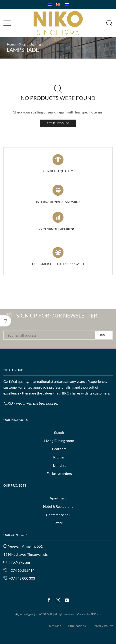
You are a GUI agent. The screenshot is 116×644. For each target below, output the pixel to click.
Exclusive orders (59, 473)
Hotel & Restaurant (58, 506)
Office (58, 523)
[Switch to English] (58, 5)
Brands (59, 432)
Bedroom (59, 449)
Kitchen (59, 457)
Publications (77, 626)
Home (11, 44)
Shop (23, 44)
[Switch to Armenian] (50, 5)
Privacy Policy (103, 626)
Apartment (58, 498)
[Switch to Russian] (67, 5)
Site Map (55, 626)
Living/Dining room (59, 441)
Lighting (35, 44)
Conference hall (58, 515)
